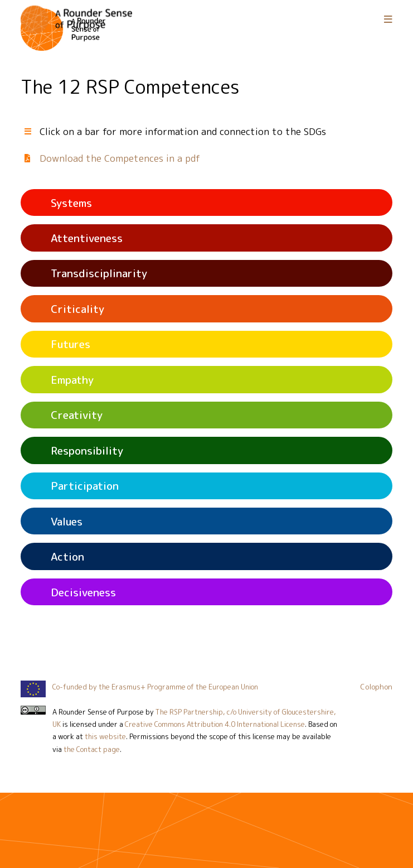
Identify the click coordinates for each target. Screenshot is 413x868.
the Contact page (92, 749)
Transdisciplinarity (99, 273)
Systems (71, 203)
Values (67, 521)
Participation (85, 486)
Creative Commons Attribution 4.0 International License (215, 724)
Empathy (72, 380)
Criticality (77, 309)
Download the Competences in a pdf (120, 158)
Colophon (376, 687)
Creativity (77, 415)
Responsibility (87, 450)
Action (67, 556)
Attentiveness (87, 238)
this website (105, 736)
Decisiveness (83, 592)
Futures (71, 344)
